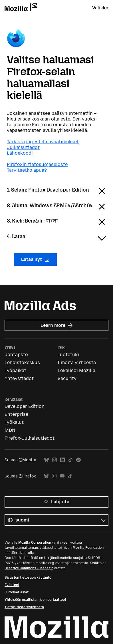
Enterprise (16, 414)
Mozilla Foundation (88, 548)
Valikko (100, 8)
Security (67, 378)
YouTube (62, 476)
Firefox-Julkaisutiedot (30, 438)
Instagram (55, 460)
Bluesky (47, 460)
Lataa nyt (35, 259)
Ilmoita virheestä (77, 362)
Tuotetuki (68, 355)
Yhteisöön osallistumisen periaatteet (35, 600)
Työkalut (14, 422)
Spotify (78, 460)
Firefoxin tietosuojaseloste (37, 164)
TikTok (70, 460)
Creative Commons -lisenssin (29, 568)
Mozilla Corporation (35, 543)
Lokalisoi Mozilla (76, 370)
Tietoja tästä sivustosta (24, 607)
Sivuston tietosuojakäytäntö (28, 577)
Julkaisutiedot (23, 147)
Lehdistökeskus (22, 362)
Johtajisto (16, 355)
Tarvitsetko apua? (27, 170)
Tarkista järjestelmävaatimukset (43, 142)
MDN (10, 430)
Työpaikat (15, 370)
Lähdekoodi (20, 153)
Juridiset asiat (17, 592)
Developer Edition (25, 406)
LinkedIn (62, 460)
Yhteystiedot (19, 378)
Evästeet (12, 585)
